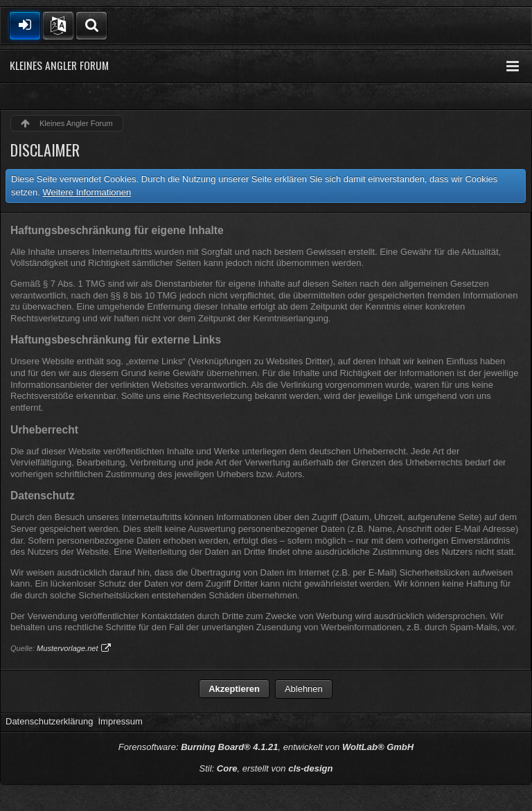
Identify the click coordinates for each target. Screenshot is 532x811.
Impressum (120, 721)
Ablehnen (304, 689)
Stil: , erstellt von (266, 768)
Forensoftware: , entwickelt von (266, 747)
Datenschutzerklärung (49, 721)
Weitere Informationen (87, 192)
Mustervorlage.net (67, 648)
